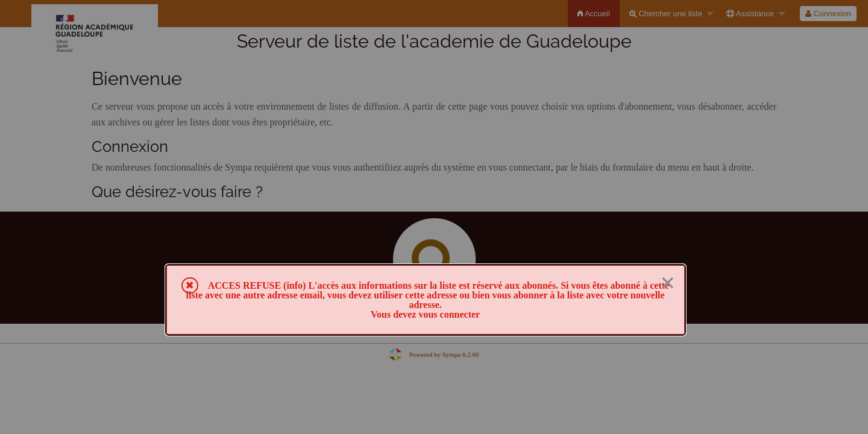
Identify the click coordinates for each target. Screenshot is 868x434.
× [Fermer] (668, 283)
